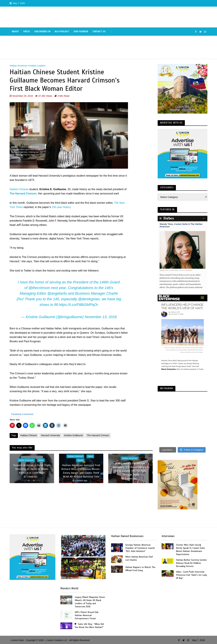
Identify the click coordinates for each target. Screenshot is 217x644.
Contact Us (99, 31)
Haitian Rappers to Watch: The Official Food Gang (140, 569)
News (41, 460)
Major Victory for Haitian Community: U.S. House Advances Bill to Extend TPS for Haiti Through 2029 (130, 469)
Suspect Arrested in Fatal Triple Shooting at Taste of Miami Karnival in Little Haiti (32, 469)
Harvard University (50, 435)
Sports (80, 460)
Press (27, 31)
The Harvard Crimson (23, 194)
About (15, 31)
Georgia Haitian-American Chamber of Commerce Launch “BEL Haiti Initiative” (140, 548)
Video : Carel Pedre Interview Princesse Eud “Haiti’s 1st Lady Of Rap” (191, 575)
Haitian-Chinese (19, 189)
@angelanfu (57, 293)
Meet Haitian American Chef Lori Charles (139, 558)
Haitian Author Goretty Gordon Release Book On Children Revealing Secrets (191, 563)
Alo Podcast (62, 31)
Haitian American (18, 66)
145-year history (61, 207)
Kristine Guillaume (73, 435)
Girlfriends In (42, 31)
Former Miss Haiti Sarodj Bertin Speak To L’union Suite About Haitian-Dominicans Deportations (190, 550)
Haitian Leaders (37, 66)
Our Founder (81, 31)
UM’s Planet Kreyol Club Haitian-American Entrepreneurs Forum (87, 615)
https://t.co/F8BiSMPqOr (78, 305)
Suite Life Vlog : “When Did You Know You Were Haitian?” (89, 626)
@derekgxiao (89, 299)
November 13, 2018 (101, 317)
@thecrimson (39, 288)
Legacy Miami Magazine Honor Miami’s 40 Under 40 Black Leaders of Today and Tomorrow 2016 (90, 602)
